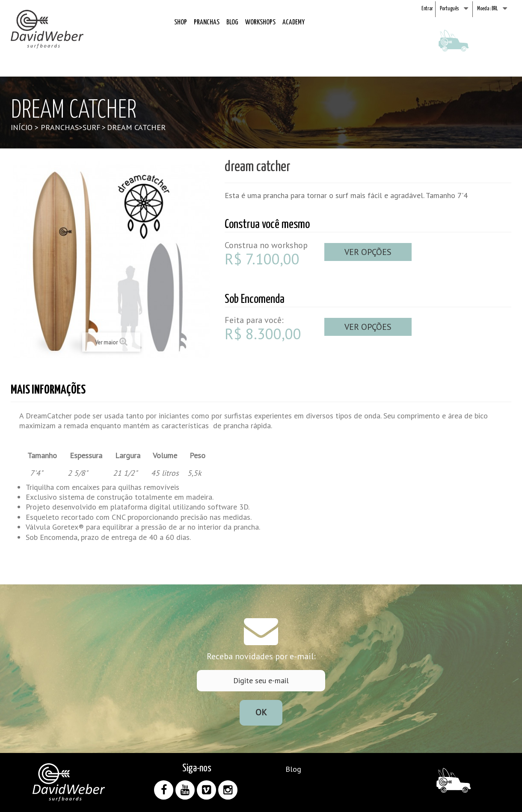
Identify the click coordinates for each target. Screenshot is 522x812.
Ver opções (368, 252)
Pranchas (207, 22)
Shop (181, 22)
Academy (294, 22)
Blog (232, 22)
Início (22, 127)
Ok (261, 712)
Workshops (260, 22)
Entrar (427, 9)
